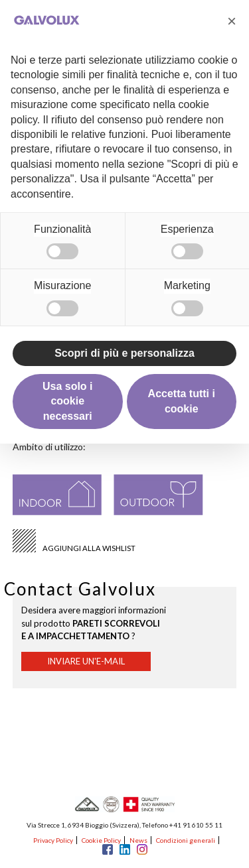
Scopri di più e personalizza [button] (124, 353)
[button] (232, 21)
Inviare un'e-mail (86, 661)
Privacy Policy (53, 840)
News (138, 840)
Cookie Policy (101, 840)
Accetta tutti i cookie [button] (182, 401)
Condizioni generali (186, 840)
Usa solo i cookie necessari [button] (68, 401)
